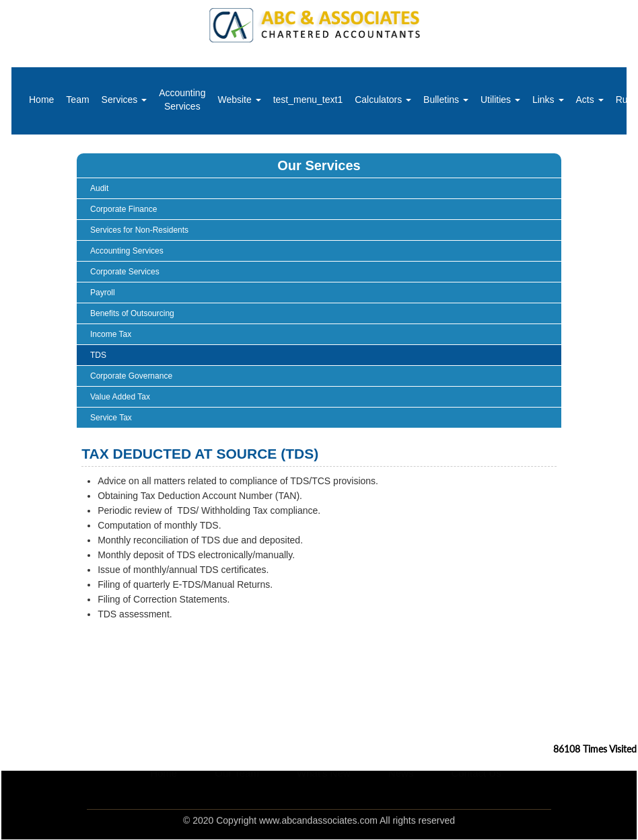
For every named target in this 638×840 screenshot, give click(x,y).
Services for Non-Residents (139, 230)
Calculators (383, 100)
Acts (590, 100)
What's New (324, 788)
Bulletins (446, 100)
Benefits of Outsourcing (132, 313)
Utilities (500, 100)
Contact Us (478, 788)
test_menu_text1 (308, 100)
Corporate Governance (131, 376)
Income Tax (111, 334)
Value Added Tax (120, 397)
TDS (98, 355)
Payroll (103, 293)
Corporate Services (125, 272)
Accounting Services (182, 100)
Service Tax (111, 418)
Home (41, 100)
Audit (99, 188)
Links (548, 100)
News (401, 788)
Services (125, 100)
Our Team (237, 788)
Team (77, 100)
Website (239, 100)
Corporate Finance (123, 209)
